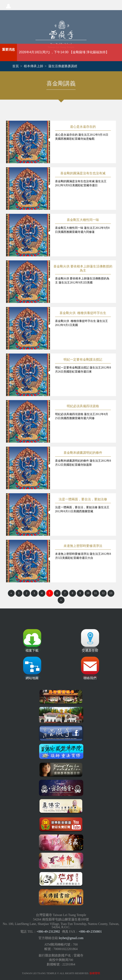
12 (103, 593)
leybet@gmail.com (71, 938)
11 (95, 593)
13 (111, 593)
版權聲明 (95, 973)
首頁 (16, 66)
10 (88, 593)
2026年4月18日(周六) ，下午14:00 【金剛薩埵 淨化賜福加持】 (64, 52)
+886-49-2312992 (48, 932)
